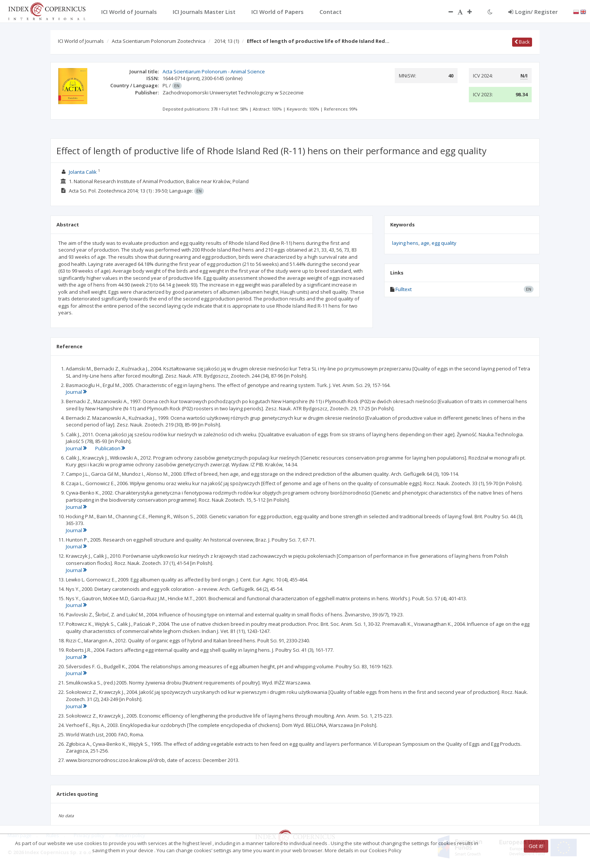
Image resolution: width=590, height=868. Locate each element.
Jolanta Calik (83, 172)
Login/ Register (533, 12)
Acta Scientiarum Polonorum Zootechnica (159, 41)
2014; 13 (227, 41)
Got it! (536, 846)
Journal (76, 392)
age (425, 243)
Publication (110, 448)
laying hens (405, 243)
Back (522, 42)
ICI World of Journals (81, 41)
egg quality (444, 243)
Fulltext (404, 289)
